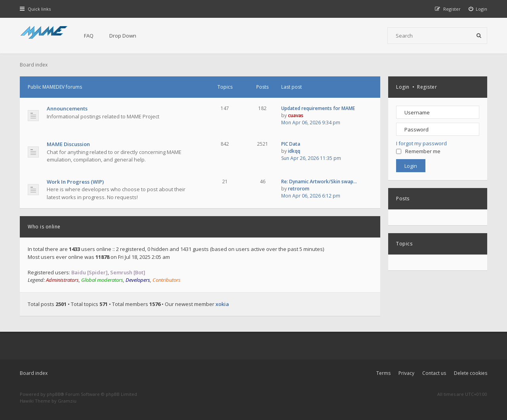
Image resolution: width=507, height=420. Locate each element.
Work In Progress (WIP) (75, 182)
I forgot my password (421, 143)
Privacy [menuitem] (406, 373)
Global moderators (102, 280)
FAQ (89, 36)
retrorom (299, 189)
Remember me (418, 151)
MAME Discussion (68, 144)
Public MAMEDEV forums (55, 87)
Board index (34, 373)
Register (427, 87)
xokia (222, 304)
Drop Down (123, 36)
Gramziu (67, 401)
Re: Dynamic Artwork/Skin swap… (319, 181)
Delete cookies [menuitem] (471, 373)
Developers (138, 280)
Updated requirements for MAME (318, 108)
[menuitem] (478, 9)
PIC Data (291, 144)
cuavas (296, 115)
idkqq (294, 151)
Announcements (67, 108)
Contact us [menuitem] (434, 373)
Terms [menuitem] (383, 373)
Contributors (167, 280)
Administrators (62, 280)
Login (403, 87)
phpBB (54, 394)
